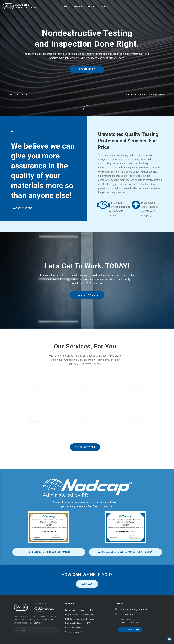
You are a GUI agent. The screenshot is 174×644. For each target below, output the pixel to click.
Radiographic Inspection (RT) (34, 422)
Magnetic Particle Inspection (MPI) (85, 386)
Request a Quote (130, 630)
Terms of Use (48, 620)
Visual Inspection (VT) (75, 632)
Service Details (34, 389)
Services (91, 6)
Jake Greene (38, 623)
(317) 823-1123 (126, 615)
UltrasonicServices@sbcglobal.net (134, 609)
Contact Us (107, 6)
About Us (77, 6)
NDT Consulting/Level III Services (80, 619)
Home (65, 6)
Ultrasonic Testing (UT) (85, 422)
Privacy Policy (35, 620)
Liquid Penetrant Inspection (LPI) (34, 386)
